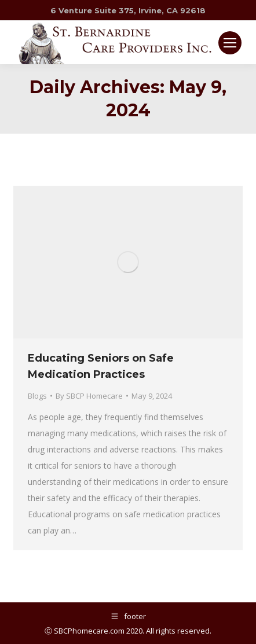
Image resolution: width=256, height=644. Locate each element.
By (89, 396)
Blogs (37, 396)
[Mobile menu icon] (230, 43)
